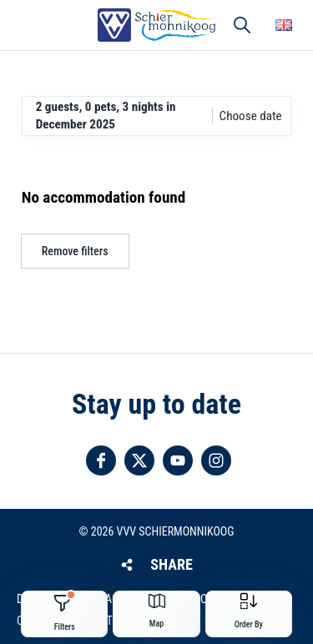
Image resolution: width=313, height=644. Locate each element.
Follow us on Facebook (101, 460)
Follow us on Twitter (139, 460)
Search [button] (242, 25)
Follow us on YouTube (178, 460)
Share (171, 564)
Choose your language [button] (284, 25)
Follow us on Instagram (216, 460)
